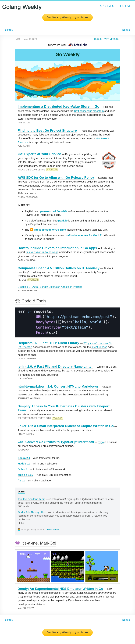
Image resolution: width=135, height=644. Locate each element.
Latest (125, 6)
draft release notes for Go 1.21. (84, 235)
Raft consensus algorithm (89, 111)
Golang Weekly (22, 7)
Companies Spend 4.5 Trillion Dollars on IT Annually (58, 268)
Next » (126, 30)
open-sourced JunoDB (53, 211)
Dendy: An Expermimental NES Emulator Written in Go (60, 588)
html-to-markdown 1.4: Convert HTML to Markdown (58, 386)
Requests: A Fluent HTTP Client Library (48, 343)
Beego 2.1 (24, 458)
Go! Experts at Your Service (39, 154)
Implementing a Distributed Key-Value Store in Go (58, 106)
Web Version (112, 39)
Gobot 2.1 (24, 469)
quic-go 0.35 (25, 475)
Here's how (53, 529)
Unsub (98, 39)
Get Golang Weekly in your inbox (67, 17)
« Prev (9, 30)
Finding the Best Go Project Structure (47, 130)
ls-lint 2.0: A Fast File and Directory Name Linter (55, 366)
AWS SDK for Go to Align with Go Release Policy (56, 178)
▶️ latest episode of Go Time (48, 230)
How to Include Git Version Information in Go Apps (57, 248)
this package (42, 252)
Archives (107, 6)
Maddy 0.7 (24, 463)
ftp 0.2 (22, 480)
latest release (99, 347)
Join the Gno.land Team (31, 499)
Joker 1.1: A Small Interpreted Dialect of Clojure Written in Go (66, 426)
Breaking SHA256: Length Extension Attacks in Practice (50, 287)
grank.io (62, 221)
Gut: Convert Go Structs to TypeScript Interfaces (56, 442)
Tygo (101, 442)
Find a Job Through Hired (33, 512)
